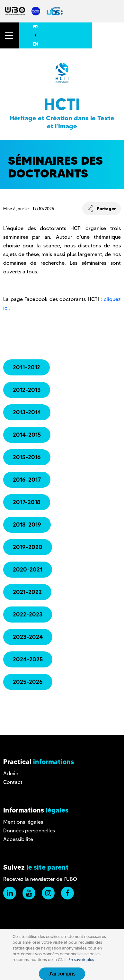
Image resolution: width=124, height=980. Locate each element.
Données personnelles (29, 831)
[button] (10, 35)
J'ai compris (62, 974)
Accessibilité (18, 839)
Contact (13, 782)
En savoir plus (81, 960)
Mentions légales (23, 822)
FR (35, 27)
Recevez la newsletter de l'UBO (40, 879)
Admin (11, 774)
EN (35, 44)
